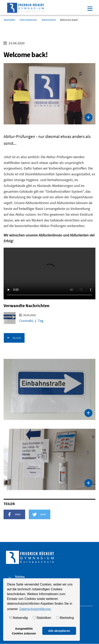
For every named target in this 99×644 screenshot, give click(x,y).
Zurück (17, 338)
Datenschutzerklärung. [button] (35, 609)
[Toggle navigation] (90, 8)
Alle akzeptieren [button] (59, 631)
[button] (14, 514)
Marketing (65, 618)
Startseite (9, 20)
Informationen (28, 20)
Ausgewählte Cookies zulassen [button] (24, 631)
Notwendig (18, 618)
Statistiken (42, 618)
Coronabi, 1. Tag (31, 321)
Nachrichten (49, 20)
